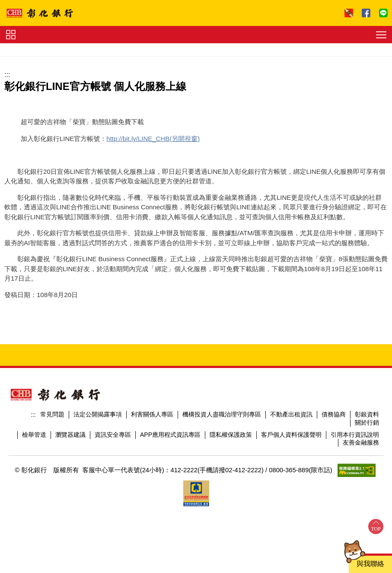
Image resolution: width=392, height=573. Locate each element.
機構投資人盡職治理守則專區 (222, 414)
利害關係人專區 (152, 414)
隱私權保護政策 (231, 435)
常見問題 (52, 414)
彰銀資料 (367, 414)
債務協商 (334, 414)
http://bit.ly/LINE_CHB (138, 139)
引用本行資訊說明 (355, 435)
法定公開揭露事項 (98, 414)
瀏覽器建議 (70, 435)
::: (7, 75)
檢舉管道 (34, 435)
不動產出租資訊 (291, 414)
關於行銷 (367, 423)
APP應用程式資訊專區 (170, 435)
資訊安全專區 (113, 435)
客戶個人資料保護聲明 (291, 435)
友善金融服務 (361, 442)
